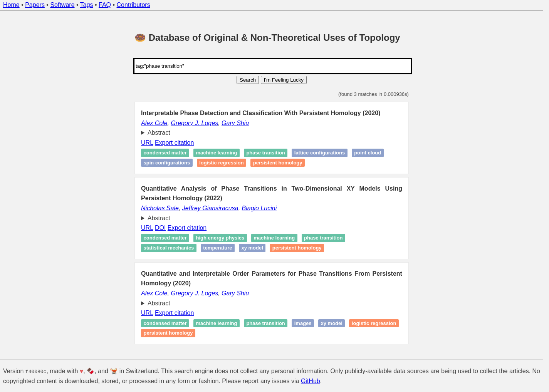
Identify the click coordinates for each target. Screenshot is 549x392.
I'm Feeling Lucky (284, 80)
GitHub (311, 381)
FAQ (105, 5)
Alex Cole (154, 123)
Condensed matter (165, 153)
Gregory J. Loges (194, 123)
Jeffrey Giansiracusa (210, 208)
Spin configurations (167, 163)
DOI (160, 228)
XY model (252, 248)
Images (303, 323)
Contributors (133, 5)
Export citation (174, 143)
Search (248, 80)
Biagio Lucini (259, 208)
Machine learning (217, 153)
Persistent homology (278, 163)
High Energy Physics (220, 238)
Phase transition (265, 153)
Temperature (217, 248)
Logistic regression (222, 163)
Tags (87, 5)
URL (147, 143)
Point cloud (368, 153)
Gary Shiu (235, 123)
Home (11, 5)
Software (62, 5)
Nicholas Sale (160, 208)
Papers (35, 5)
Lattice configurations (320, 153)
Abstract (159, 133)
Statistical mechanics (169, 248)
